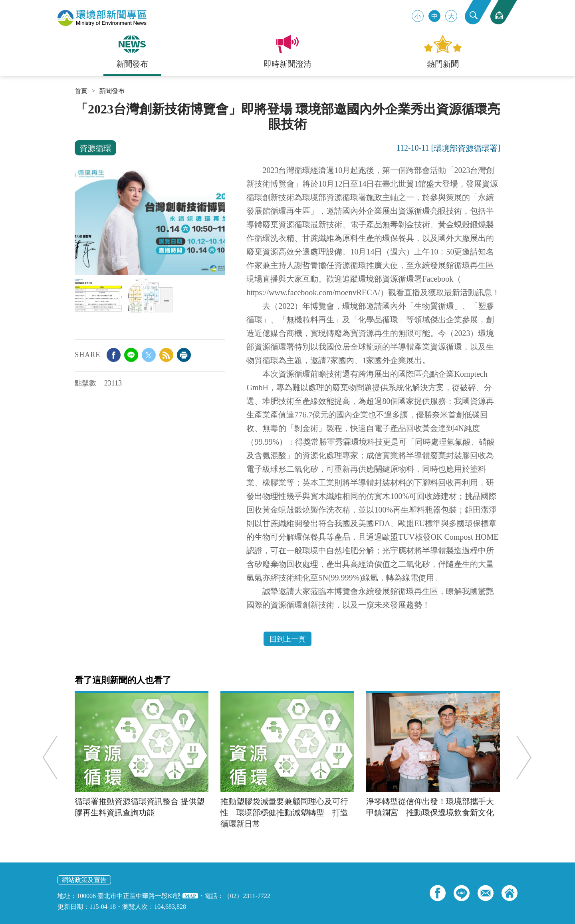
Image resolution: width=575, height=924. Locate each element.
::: (77, 105)
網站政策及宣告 (84, 880)
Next (522, 758)
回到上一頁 (287, 639)
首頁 (81, 91)
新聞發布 (112, 91)
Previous (52, 758)
